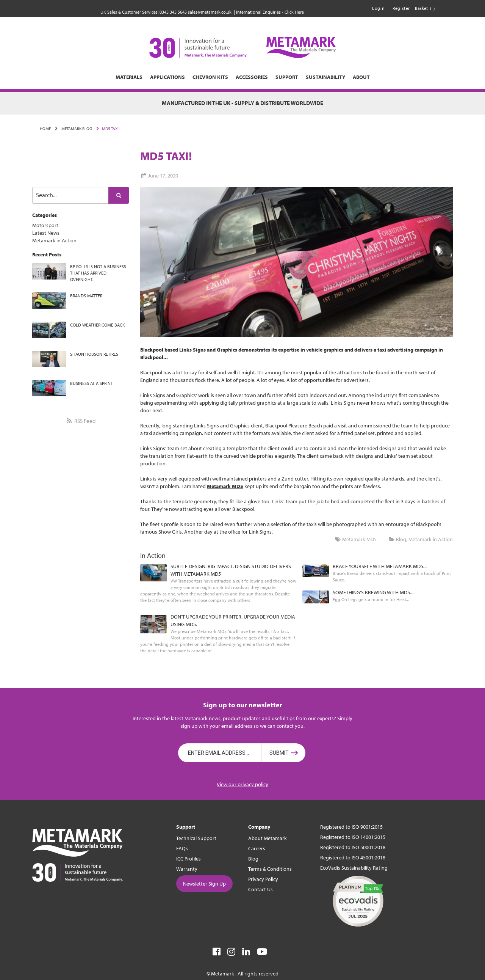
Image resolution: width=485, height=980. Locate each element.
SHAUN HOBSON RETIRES (94, 354)
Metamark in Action (54, 240)
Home (45, 129)
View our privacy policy (242, 784)
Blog (401, 539)
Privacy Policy (263, 879)
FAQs (182, 848)
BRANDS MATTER (86, 296)
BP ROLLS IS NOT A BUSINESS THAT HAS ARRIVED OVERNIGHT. (98, 273)
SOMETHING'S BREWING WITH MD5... (373, 592)
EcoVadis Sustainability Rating (354, 868)
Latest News (46, 233)
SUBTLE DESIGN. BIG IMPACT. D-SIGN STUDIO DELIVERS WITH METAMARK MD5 (231, 570)
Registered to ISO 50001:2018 (353, 847)
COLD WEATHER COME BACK (98, 325)
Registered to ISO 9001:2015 (351, 827)
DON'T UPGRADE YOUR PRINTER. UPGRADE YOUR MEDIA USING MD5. (233, 620)
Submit (279, 753)
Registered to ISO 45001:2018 (353, 857)
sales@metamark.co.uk (210, 12)
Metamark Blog (76, 129)
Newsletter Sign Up (204, 884)
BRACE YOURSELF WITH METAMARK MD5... (380, 566)
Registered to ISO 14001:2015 (353, 837)
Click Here (294, 12)
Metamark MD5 (359, 539)
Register (401, 8)
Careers (257, 848)
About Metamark (268, 838)
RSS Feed (80, 421)
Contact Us (260, 889)
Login (378, 8)
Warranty (187, 869)
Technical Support (196, 838)
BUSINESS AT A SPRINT (92, 383)
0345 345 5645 (173, 12)
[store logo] (242, 47)
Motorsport (45, 225)
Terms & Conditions (270, 869)
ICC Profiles (189, 859)
